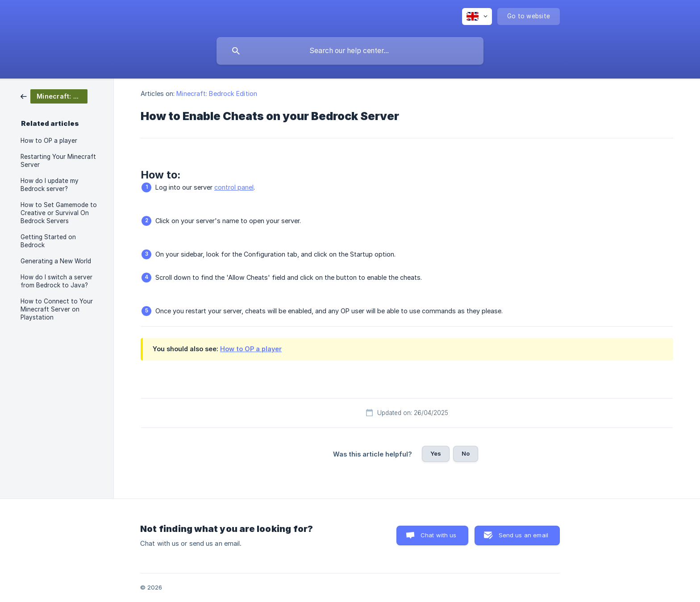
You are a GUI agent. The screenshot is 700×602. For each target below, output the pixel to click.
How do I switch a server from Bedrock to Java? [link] (56, 281)
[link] (54, 96)
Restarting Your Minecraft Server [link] (58, 161)
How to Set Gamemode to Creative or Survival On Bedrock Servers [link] (59, 213)
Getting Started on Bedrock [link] (48, 241)
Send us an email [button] (523, 535)
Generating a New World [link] (56, 261)
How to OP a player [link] (49, 141)
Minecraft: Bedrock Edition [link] (217, 93)
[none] (477, 17)
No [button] (466, 453)
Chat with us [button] (439, 535)
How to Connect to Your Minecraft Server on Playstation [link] (57, 309)
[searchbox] (350, 51)
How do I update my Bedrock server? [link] (50, 185)
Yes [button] (436, 453)
